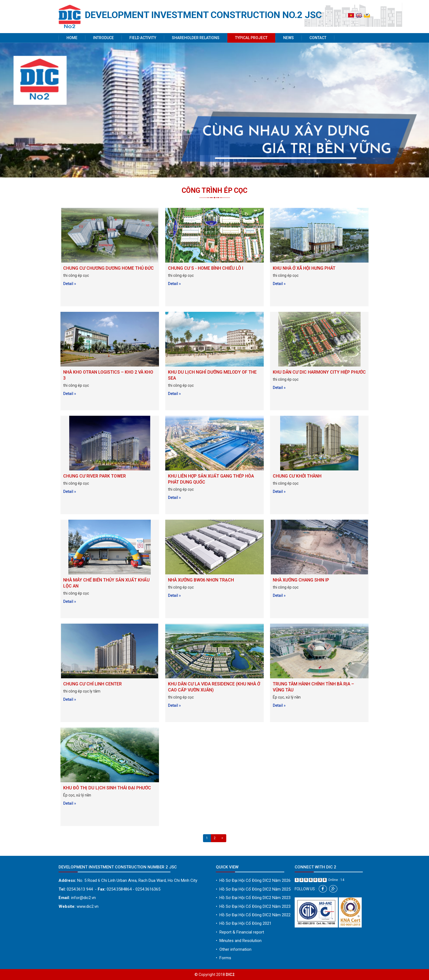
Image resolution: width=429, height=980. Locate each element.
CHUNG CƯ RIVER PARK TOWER (95, 476)
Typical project (251, 38)
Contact (318, 38)
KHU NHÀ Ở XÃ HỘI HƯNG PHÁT (304, 268)
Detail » (70, 284)
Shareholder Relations (196, 38)
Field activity (143, 38)
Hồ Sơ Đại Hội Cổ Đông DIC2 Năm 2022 (253, 915)
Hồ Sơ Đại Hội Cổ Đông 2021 (244, 923)
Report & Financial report (240, 932)
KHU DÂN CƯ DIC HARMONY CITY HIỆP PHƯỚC (319, 372)
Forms (224, 958)
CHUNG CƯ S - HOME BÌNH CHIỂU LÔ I (206, 268)
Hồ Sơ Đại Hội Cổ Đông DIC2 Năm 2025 (253, 889)
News (289, 38)
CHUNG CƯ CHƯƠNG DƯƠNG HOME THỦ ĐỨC (108, 268)
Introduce (103, 38)
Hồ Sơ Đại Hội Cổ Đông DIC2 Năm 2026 (253, 880)
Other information (234, 949)
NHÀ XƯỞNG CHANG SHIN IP (301, 580)
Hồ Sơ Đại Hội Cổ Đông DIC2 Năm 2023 (253, 898)
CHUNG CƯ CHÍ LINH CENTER (92, 684)
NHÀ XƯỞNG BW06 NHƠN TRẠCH (201, 580)
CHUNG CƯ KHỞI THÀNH (297, 476)
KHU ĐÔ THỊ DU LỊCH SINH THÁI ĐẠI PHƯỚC (107, 788)
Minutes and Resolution (239, 941)
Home (72, 38)
